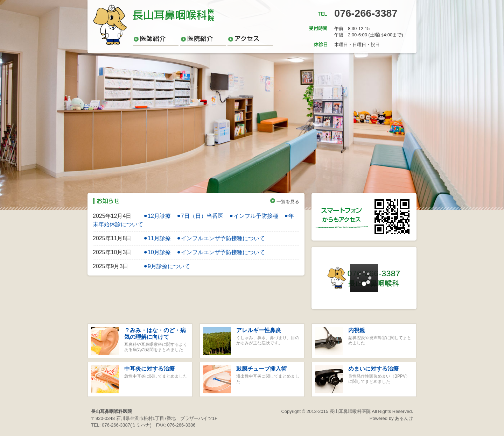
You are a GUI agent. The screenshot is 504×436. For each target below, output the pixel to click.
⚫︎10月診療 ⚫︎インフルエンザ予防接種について (204, 252)
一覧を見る (285, 202)
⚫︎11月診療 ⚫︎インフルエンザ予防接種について (204, 238)
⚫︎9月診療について (167, 266)
